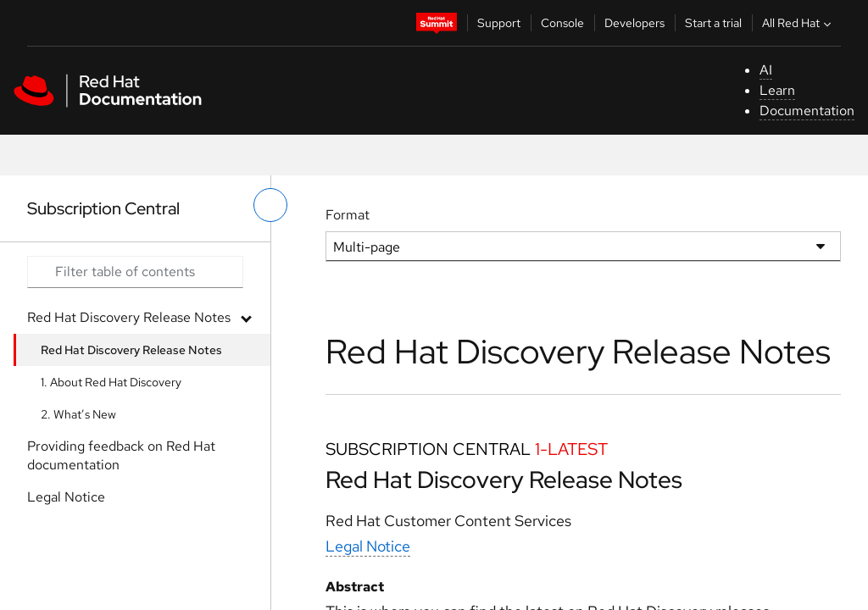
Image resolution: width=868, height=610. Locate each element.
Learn (777, 90)
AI (766, 70)
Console (562, 23)
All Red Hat (798, 23)
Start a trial (713, 23)
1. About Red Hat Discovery (111, 382)
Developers (634, 23)
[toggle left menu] (270, 205)
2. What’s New (78, 414)
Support (499, 23)
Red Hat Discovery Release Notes (129, 317)
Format (348, 215)
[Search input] (135, 272)
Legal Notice (66, 497)
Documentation (807, 111)
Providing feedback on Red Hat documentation (121, 455)
